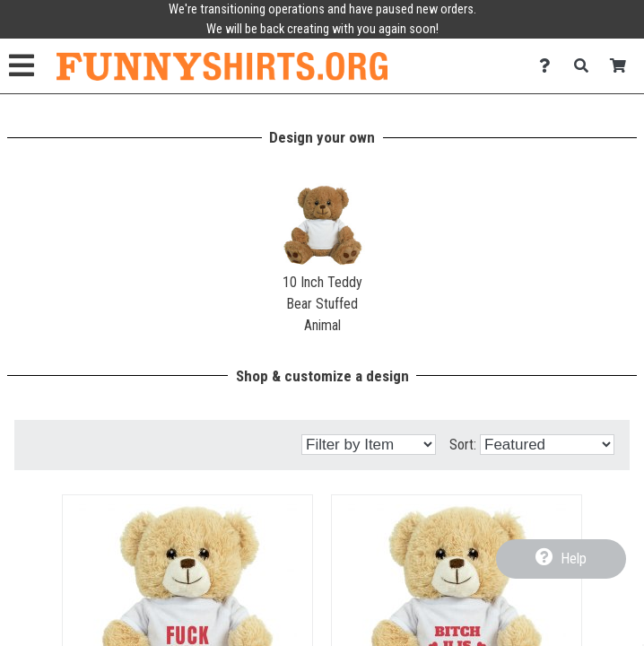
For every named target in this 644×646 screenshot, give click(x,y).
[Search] (586, 66)
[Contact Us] (549, 66)
